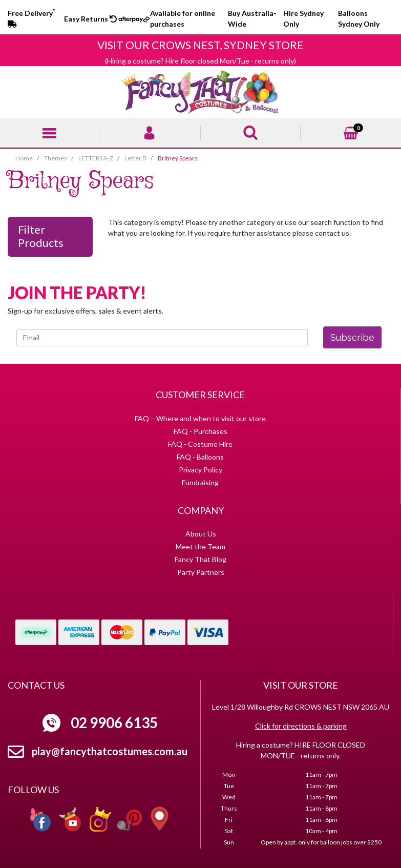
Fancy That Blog (200, 559)
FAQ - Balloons (200, 457)
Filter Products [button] (41, 236)
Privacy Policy (200, 470)
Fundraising (200, 482)
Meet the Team (200, 546)
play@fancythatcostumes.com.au (110, 751)
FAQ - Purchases (200, 431)
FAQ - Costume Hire (200, 444)
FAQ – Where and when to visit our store (200, 418)
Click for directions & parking (301, 726)
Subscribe (352, 337)
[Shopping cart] (351, 131)
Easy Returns (90, 19)
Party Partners (201, 572)
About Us (201, 534)
